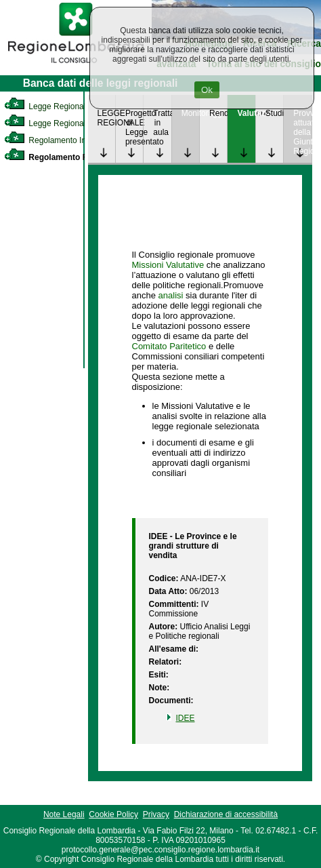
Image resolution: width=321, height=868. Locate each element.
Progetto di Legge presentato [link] (134, 127)
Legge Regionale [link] (47, 106)
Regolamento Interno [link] (54, 140)
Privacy (156, 814)
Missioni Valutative (168, 265)
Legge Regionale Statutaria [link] (66, 123)
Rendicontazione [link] (218, 113)
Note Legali (64, 814)
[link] (76, 65)
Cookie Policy (113, 814)
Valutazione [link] (246, 113)
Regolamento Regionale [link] (63, 157)
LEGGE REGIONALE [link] (106, 118)
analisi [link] (171, 295)
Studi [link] (274, 113)
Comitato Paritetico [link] (169, 346)
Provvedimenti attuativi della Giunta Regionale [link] (302, 132)
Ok (207, 90)
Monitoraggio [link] (190, 113)
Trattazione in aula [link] (162, 123)
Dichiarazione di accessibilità (226, 814)
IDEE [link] (186, 718)
